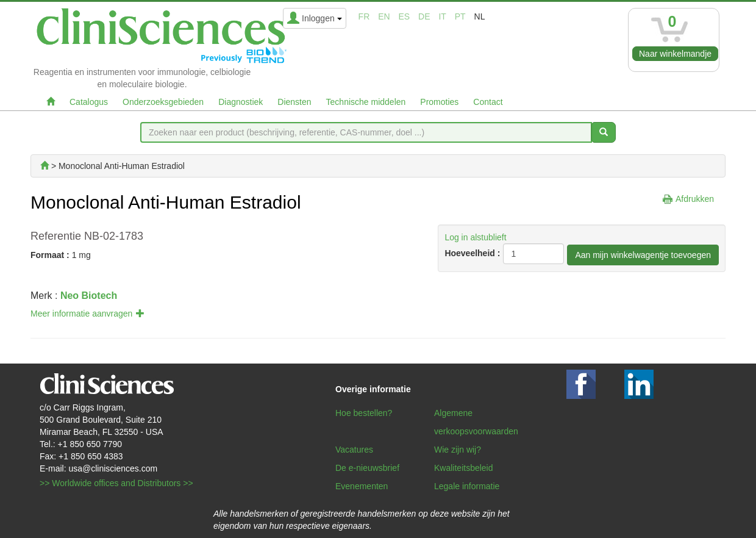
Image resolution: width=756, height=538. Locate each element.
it (442, 16)
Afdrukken (695, 199)
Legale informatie (467, 486)
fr (364, 16)
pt (460, 16)
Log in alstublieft (475, 237)
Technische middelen (366, 102)
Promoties (439, 102)
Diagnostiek (241, 102)
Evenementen (362, 486)
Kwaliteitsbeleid (464, 468)
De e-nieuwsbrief (367, 468)
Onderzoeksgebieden (163, 102)
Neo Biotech (89, 296)
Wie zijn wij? (458, 450)
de (424, 16)
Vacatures (354, 450)
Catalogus (89, 102)
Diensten (294, 102)
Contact (488, 102)
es (405, 16)
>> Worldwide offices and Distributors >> (116, 483)
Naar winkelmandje (675, 54)
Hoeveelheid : (472, 253)
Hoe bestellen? (364, 413)
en (384, 16)
